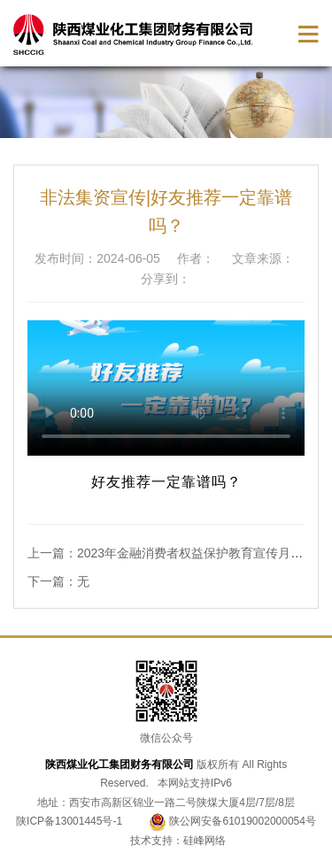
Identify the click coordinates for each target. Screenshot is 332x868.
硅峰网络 (205, 841)
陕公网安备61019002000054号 (232, 821)
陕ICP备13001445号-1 (69, 821)
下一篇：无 (58, 581)
